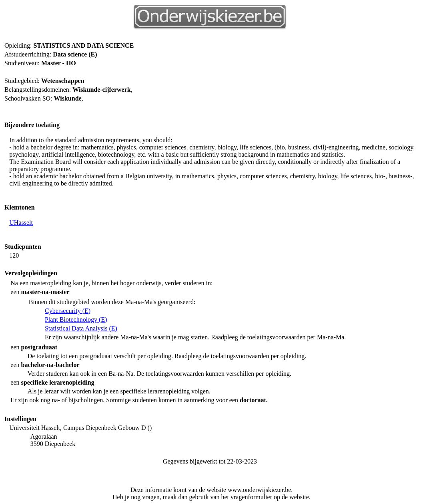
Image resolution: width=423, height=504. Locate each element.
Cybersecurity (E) (68, 311)
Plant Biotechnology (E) (76, 320)
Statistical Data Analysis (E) (81, 328)
